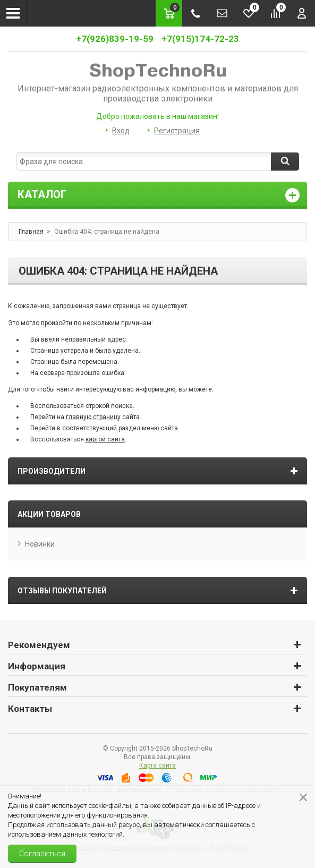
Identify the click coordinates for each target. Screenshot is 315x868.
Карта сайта (157, 765)
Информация (37, 666)
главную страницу (93, 417)
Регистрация (177, 131)
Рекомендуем (39, 645)
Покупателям (37, 687)
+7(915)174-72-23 (200, 39)
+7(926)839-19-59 (115, 39)
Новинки (40, 544)
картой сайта (105, 439)
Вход (121, 131)
